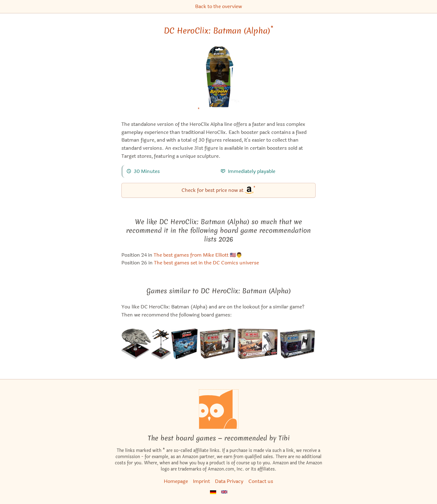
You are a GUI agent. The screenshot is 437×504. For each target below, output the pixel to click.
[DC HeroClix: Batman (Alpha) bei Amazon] (218, 80)
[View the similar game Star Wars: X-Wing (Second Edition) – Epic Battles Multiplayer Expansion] (184, 344)
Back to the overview (218, 6)
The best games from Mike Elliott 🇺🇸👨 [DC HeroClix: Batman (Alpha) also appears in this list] (198, 255)
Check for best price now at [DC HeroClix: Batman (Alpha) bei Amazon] (218, 190)
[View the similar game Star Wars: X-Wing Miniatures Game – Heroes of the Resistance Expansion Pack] (146, 344)
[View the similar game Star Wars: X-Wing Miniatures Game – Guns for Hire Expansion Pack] (218, 344)
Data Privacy (229, 481)
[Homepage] (219, 409)
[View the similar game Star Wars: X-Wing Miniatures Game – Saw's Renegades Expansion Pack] (257, 344)
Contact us (261, 481)
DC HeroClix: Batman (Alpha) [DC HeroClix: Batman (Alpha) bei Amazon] (218, 31)
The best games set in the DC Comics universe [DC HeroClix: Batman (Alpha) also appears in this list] (206, 263)
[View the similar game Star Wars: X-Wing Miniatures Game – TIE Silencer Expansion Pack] (297, 344)
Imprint (201, 481)
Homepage (176, 481)
